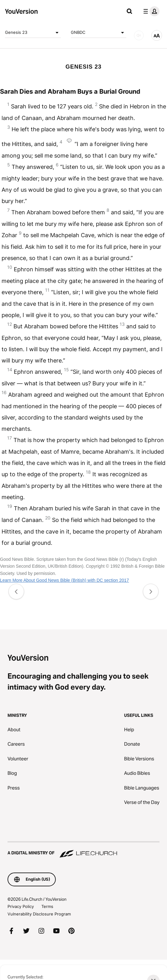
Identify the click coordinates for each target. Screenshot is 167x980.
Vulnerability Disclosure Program (39, 914)
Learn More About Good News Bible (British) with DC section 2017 (65, 580)
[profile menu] (150, 11)
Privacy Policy (21, 906)
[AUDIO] (139, 35)
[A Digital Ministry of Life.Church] (83, 850)
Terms (47, 906)
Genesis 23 (33, 33)
